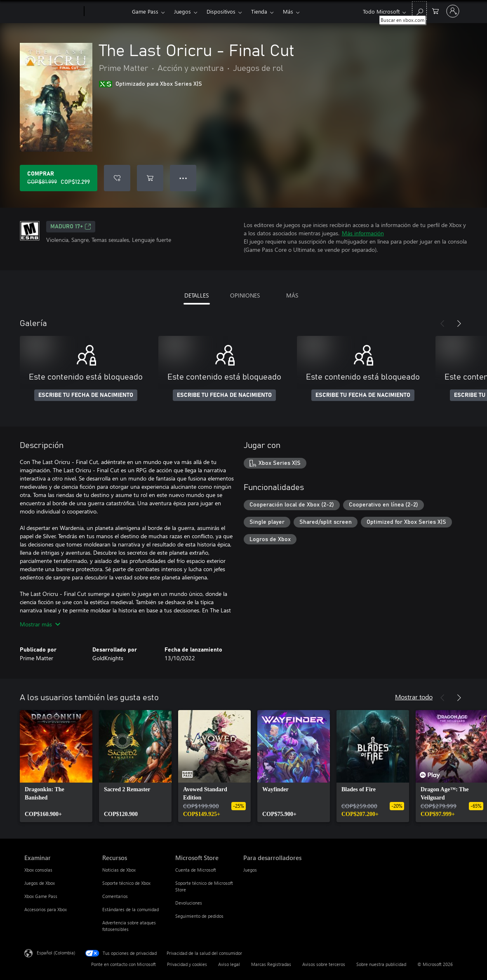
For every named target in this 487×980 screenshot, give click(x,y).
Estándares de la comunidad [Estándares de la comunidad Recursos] (131, 909)
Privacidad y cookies (187, 964)
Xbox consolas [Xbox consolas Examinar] (38, 870)
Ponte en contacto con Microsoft (124, 964)
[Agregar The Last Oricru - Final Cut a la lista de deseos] (117, 178)
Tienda (259, 11)
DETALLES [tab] (196, 295)
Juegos (182, 11)
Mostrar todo (414, 697)
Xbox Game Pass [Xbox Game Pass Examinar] (41, 896)
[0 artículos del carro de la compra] (435, 11)
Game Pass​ (145, 11)
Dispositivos (221, 11)
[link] (56, 766)
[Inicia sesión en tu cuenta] (453, 11)
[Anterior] (442, 324)
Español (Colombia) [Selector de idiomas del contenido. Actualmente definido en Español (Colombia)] (56, 953)
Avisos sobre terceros (324, 964)
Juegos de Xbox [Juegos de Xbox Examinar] (40, 883)
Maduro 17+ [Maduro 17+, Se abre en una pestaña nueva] (71, 227)
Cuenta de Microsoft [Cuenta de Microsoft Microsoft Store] (196, 870)
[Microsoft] (53, 12)
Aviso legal (229, 964)
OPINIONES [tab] (245, 295)
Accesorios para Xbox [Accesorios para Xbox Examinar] (46, 909)
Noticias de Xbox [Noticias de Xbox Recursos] (119, 870)
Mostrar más (40, 624)
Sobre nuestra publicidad (381, 964)
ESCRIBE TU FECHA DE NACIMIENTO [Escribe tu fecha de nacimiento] (86, 395)
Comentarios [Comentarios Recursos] (115, 896)
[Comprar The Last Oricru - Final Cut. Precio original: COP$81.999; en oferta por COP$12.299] (59, 178)
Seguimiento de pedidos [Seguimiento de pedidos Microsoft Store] (199, 916)
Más (288, 11)
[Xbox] (107, 12)
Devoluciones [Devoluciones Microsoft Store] (189, 903)
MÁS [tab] (292, 295)
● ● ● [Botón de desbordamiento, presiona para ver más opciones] (183, 178)
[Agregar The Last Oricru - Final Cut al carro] (150, 178)
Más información (363, 233)
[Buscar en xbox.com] (419, 11)
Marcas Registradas (271, 964)
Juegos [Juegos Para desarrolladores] (250, 870)
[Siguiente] (459, 324)
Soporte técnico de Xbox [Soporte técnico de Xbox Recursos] (126, 883)
